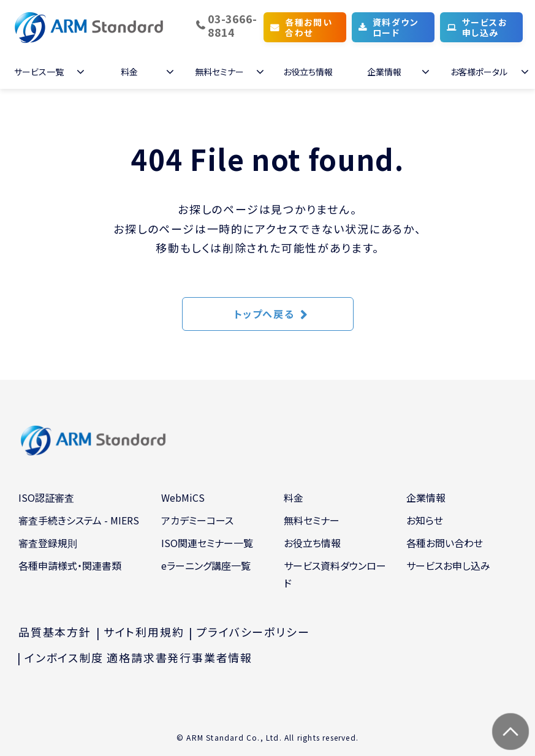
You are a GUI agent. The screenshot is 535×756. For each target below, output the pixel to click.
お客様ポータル (479, 72)
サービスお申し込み (485, 27)
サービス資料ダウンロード (335, 574)
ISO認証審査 (46, 497)
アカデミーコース (197, 520)
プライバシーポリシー (253, 632)
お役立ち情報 (308, 72)
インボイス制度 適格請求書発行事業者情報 (138, 657)
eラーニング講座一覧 (206, 565)
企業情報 (384, 72)
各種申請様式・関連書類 (70, 565)
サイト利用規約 (144, 632)
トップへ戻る (264, 314)
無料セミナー (219, 72)
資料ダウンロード (396, 27)
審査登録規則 (48, 543)
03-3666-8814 (232, 25)
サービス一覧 (39, 72)
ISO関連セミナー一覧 (207, 543)
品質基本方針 (55, 632)
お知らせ (425, 520)
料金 (129, 72)
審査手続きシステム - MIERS (79, 520)
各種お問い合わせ (309, 27)
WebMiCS (183, 497)
